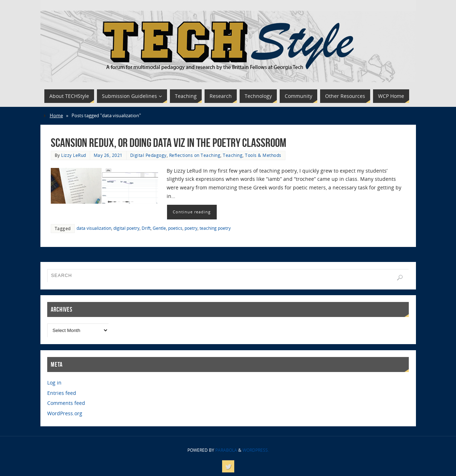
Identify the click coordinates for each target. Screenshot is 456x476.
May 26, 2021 (108, 155)
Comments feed (66, 403)
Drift (146, 228)
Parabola (226, 450)
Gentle (159, 228)
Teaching (233, 155)
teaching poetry (215, 228)
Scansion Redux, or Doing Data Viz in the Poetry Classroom (168, 143)
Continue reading (192, 212)
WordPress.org (65, 413)
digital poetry (126, 228)
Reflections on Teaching (195, 155)
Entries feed (62, 393)
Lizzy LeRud (74, 155)
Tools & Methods (263, 155)
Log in (54, 383)
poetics (175, 228)
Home (56, 116)
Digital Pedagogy (148, 155)
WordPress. (256, 450)
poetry (191, 228)
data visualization (94, 228)
